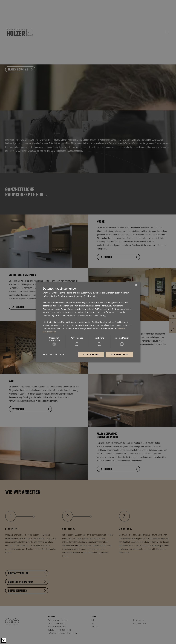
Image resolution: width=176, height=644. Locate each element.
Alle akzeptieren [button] (119, 354)
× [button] (136, 285)
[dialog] (88, 322)
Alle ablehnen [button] (91, 354)
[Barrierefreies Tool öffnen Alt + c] (4, 640)
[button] (54, 355)
